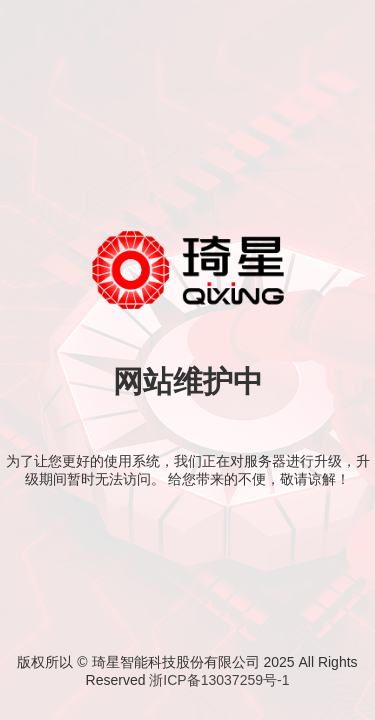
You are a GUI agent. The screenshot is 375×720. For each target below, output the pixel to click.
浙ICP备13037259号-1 (219, 680)
